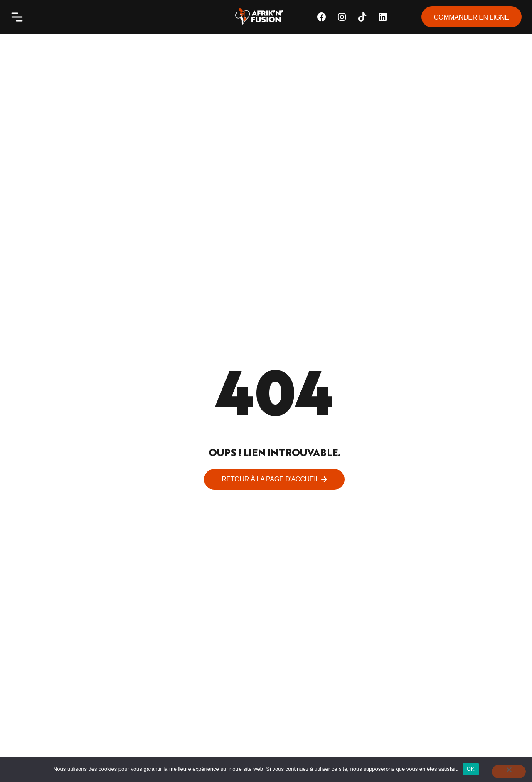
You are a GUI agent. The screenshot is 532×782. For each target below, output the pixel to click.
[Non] (509, 772)
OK (471, 769)
